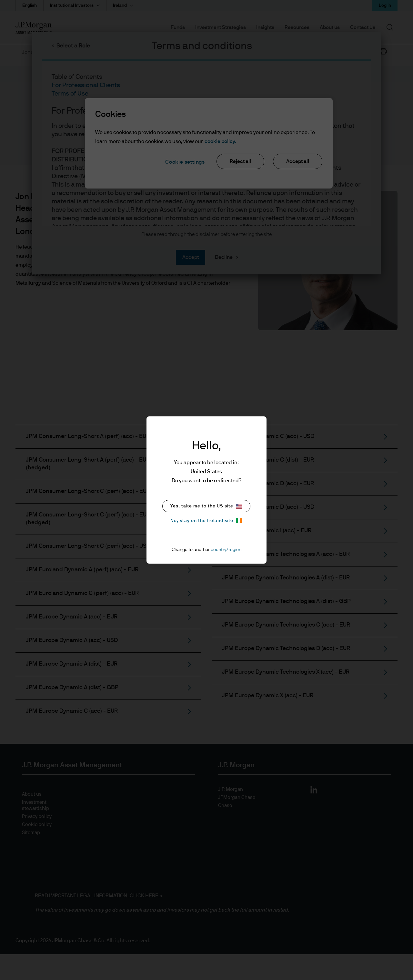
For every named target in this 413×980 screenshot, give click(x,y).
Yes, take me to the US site (206, 506)
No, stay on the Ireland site (206, 521)
